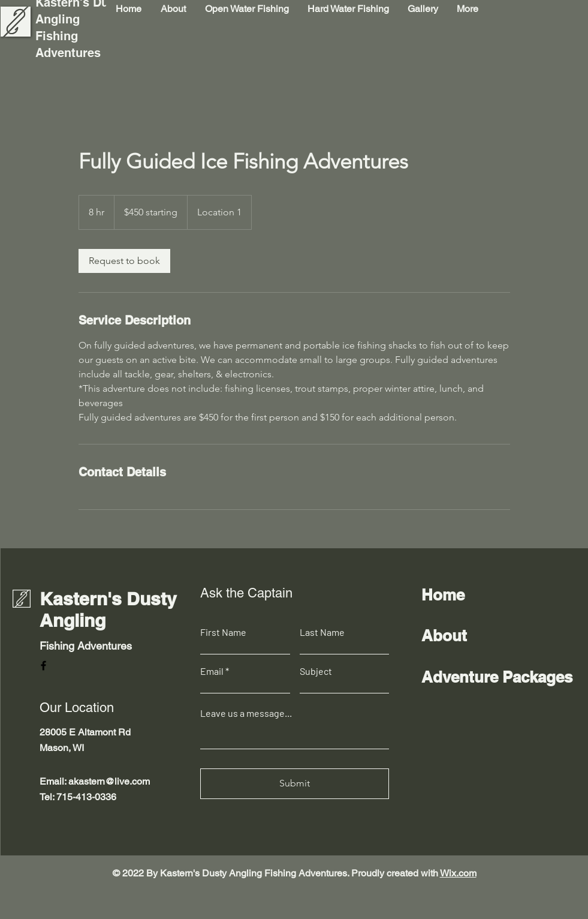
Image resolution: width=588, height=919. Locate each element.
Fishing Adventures (86, 646)
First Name (223, 632)
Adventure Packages (497, 677)
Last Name (322, 632)
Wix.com (458, 873)
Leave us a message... (246, 713)
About (444, 636)
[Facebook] (43, 666)
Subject (316, 671)
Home (443, 595)
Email (212, 671)
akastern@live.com (109, 781)
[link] (124, 261)
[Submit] (295, 784)
